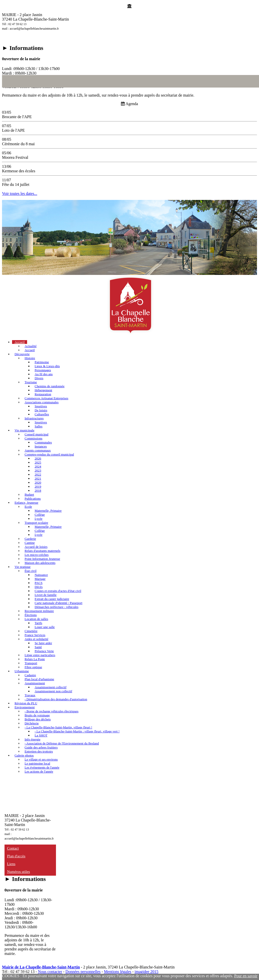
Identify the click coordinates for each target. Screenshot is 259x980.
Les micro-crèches (37, 555)
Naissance (41, 575)
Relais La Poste (35, 659)
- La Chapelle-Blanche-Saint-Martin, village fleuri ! (58, 727)
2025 (38, 462)
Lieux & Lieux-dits (47, 366)
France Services (35, 635)
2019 (38, 486)
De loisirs (41, 410)
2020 (38, 482)
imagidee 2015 (146, 972)
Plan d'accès (16, 856)
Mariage (40, 579)
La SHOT (41, 735)
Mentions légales (118, 972)
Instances (41, 446)
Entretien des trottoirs (39, 751)
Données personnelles (83, 972)
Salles (39, 426)
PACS (39, 583)
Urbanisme (22, 671)
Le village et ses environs (41, 759)
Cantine (30, 543)
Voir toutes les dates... (20, 194)
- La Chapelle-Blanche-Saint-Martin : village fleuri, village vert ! (77, 731)
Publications (33, 499)
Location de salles (36, 619)
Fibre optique (33, 667)
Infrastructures (34, 418)
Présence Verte (44, 651)
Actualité (31, 346)
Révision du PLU (26, 703)
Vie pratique (23, 567)
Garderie (30, 539)
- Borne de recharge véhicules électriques (52, 711)
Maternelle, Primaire (48, 511)
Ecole (28, 507)
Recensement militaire (39, 611)
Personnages (43, 370)
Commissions (34, 438)
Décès (39, 587)
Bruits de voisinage (37, 715)
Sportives (41, 406)
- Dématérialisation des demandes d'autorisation (56, 699)
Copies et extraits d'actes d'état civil (58, 591)
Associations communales (42, 402)
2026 (38, 458)
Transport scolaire (36, 523)
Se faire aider (43, 643)
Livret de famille (46, 595)
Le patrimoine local (37, 763)
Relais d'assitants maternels (42, 551)
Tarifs (38, 623)
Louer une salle (45, 627)
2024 (38, 466)
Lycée (39, 519)
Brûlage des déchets (38, 719)
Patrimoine (42, 362)
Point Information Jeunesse (42, 559)
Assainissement (35, 683)
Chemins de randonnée (50, 386)
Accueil (20, 342)
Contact (13, 848)
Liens (11, 864)
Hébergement (43, 390)
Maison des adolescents (40, 563)
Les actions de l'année (39, 771)
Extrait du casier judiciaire (52, 599)
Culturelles (42, 414)
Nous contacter (50, 972)
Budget (29, 495)
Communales (43, 442)
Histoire (30, 358)
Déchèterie (32, 723)
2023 (38, 470)
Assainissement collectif (51, 687)
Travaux (30, 695)
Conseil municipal (37, 434)
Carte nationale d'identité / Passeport (58, 603)
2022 (38, 474)
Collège (40, 515)
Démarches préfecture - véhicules (56, 607)
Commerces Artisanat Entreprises (46, 398)
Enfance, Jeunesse (26, 503)
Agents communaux (38, 450)
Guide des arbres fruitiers (41, 747)
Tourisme (31, 382)
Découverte (22, 354)
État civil (30, 571)
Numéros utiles (18, 872)
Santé (38, 647)
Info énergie (33, 739)
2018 (38, 491)
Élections (31, 615)
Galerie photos (24, 755)
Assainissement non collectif (53, 691)
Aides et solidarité (37, 639)
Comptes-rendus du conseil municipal (49, 454)
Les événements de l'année (42, 767)
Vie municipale (24, 430)
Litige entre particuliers (40, 655)
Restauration (43, 394)
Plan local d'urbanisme (39, 679)
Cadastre (30, 675)
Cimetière (31, 631)
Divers (39, 378)
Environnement (25, 707)
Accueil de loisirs (36, 547)
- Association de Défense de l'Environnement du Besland (62, 743)
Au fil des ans (44, 374)
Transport (31, 663)
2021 (38, 478)
